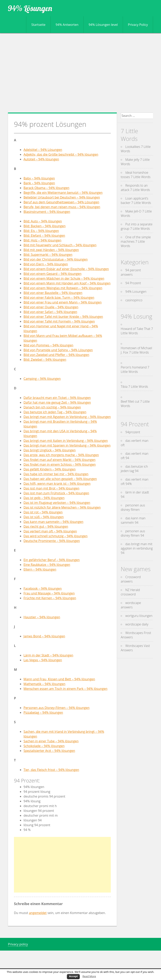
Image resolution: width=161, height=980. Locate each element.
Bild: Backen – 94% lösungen (45, 226)
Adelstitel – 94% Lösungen (43, 150)
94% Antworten (67, 25)
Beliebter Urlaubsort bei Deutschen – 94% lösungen (62, 197)
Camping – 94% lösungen (42, 379)
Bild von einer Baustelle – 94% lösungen (53, 293)
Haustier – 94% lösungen (42, 617)
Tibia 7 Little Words (134, 387)
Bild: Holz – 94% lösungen (42, 240)
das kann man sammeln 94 (133, 520)
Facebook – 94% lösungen (43, 588)
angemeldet (38, 913)
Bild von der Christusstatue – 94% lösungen (56, 259)
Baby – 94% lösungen (39, 178)
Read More (89, 976)
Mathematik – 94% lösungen (44, 684)
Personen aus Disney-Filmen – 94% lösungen (56, 708)
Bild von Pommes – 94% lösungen (48, 345)
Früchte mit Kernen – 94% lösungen (50, 598)
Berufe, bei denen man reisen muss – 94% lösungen (62, 207)
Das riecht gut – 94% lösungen (46, 526)
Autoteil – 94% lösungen (41, 159)
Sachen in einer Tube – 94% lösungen (51, 741)
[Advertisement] (80, 73)
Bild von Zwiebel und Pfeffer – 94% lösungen (56, 355)
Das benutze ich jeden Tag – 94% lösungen (55, 412)
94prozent (133, 432)
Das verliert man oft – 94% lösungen (50, 531)
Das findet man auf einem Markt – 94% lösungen (59, 460)
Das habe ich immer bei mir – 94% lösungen (56, 474)
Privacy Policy (138, 25)
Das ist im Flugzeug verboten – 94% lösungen (57, 503)
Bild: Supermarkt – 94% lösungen (48, 255)
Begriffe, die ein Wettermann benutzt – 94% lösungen (63, 193)
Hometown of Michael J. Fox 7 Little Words (136, 350)
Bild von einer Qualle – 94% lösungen (51, 307)
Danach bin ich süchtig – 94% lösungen (52, 407)
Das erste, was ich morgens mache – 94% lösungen (61, 455)
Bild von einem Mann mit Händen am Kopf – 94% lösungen (67, 283)
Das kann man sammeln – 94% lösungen (53, 522)
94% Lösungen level (103, 25)
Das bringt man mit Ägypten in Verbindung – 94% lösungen (67, 417)
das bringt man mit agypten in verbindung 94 (137, 548)
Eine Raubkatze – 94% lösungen (47, 565)
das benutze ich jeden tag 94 (134, 469)
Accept (73, 976)
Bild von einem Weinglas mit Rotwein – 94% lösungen (63, 288)
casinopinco (134, 300)
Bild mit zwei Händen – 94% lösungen (51, 250)
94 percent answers (131, 272)
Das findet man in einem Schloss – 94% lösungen (60, 464)
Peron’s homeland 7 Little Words (135, 369)
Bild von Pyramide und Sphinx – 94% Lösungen (58, 350)
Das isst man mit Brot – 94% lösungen (51, 488)
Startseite (38, 25)
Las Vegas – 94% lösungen (43, 660)
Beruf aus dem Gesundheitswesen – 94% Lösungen (61, 202)
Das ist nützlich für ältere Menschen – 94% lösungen (62, 507)
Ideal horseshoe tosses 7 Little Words (136, 175)
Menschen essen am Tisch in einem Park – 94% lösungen (65, 689)
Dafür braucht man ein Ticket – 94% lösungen (57, 398)
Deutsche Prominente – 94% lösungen (52, 541)
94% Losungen (136, 292)
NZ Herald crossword (130, 592)
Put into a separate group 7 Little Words (137, 226)
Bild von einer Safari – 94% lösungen (50, 312)
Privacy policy (18, 944)
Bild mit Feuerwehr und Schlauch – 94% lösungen (60, 245)
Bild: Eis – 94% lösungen (41, 231)
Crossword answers (131, 579)
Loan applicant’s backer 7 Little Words (136, 201)
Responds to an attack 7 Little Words (135, 188)
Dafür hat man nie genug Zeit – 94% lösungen (57, 402)
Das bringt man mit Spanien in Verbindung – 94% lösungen (67, 445)
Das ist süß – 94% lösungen (44, 517)
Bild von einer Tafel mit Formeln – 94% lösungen (59, 321)
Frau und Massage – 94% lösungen (49, 593)
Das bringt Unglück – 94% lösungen (50, 450)
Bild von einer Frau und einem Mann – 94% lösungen (63, 302)
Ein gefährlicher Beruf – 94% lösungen (52, 560)
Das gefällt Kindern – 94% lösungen (50, 469)
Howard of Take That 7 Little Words (137, 331)
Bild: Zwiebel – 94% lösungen (45, 360)
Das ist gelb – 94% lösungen (44, 498)
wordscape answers (131, 605)
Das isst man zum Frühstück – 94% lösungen (56, 493)
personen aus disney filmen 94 (133, 533)
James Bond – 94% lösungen (44, 636)
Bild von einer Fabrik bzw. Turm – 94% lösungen (59, 298)
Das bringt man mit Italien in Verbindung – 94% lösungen (66, 441)
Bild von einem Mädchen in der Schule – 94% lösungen (64, 278)
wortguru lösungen (139, 616)
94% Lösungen (30, 8)
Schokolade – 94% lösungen (44, 746)
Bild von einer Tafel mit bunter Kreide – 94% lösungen (63, 317)
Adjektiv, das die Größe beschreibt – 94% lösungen (61, 154)
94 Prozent (133, 283)
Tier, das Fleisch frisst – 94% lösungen (51, 770)
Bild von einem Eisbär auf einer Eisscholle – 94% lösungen (66, 269)
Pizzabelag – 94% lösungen (43, 712)
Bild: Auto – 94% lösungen (43, 221)
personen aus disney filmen (133, 507)
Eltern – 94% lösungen (40, 569)
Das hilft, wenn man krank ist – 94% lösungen (57, 484)
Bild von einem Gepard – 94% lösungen (53, 274)
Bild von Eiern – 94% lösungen (46, 264)
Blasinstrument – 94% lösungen (47, 212)
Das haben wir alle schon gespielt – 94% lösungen (60, 479)
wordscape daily (137, 624)
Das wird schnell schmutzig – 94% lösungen (55, 536)
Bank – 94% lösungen (39, 183)
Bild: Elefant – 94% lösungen (44, 236)
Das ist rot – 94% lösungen (43, 512)
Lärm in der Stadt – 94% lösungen (48, 655)
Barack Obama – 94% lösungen (46, 188)
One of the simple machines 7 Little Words (136, 241)
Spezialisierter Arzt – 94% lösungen (49, 751)
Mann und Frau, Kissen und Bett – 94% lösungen (59, 679)
